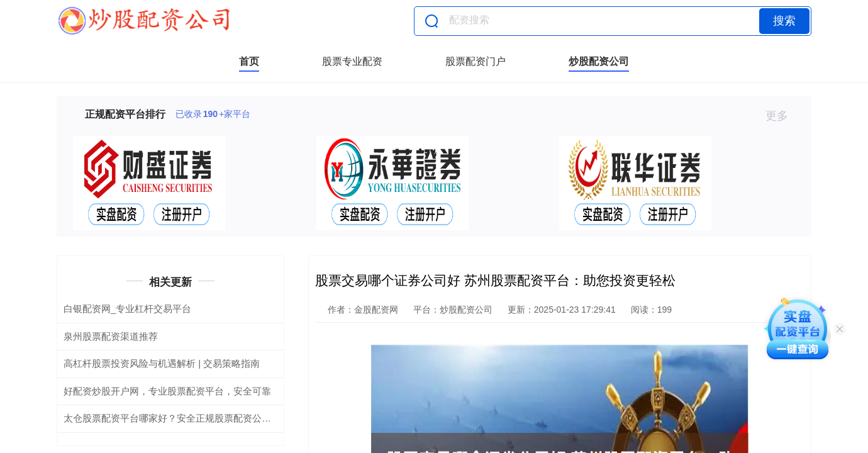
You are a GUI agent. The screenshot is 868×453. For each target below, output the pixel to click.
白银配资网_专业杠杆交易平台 (127, 309)
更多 (782, 116)
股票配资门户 (476, 61)
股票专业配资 (352, 61)
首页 (249, 61)
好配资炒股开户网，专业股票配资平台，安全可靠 (167, 391)
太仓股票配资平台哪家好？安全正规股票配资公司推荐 (177, 418)
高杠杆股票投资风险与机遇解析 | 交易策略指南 (162, 363)
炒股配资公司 (599, 61)
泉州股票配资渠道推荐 (111, 336)
